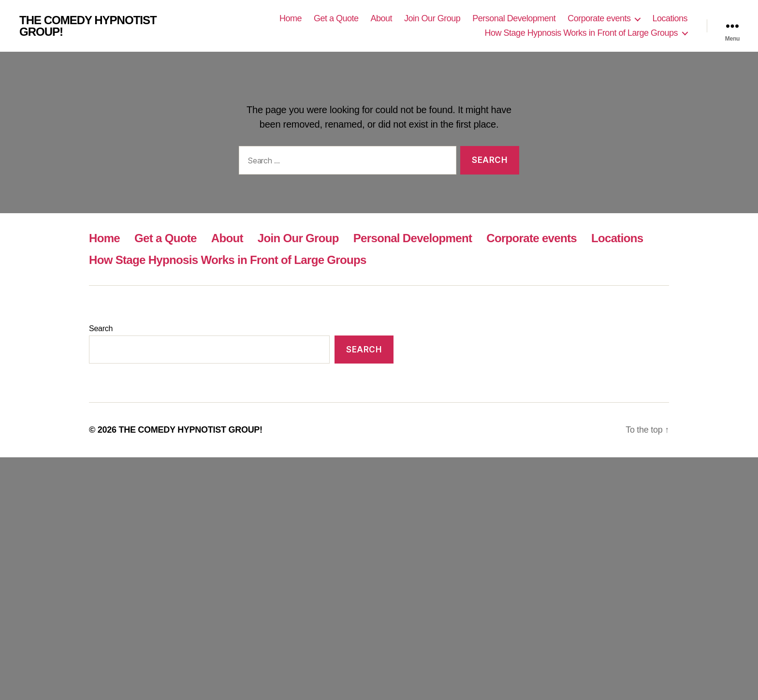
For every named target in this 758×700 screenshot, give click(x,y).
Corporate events (599, 18)
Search (101, 328)
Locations (670, 18)
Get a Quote (336, 18)
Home (291, 18)
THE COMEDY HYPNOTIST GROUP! (88, 26)
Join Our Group (432, 18)
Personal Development (514, 18)
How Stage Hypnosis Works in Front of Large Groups (581, 33)
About (382, 18)
